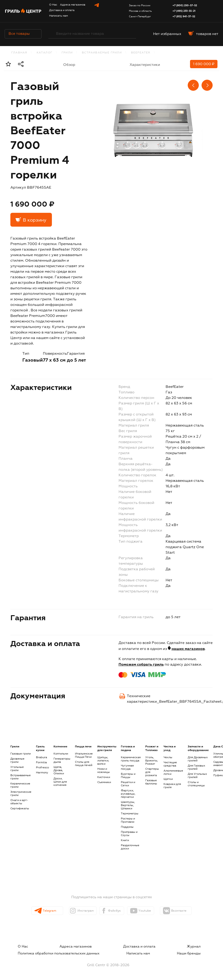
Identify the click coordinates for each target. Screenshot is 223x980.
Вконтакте (188, 911)
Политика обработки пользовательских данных (55, 952)
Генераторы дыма (62, 761)
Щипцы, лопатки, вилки (103, 761)
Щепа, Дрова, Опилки (59, 770)
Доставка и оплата (62, 10)
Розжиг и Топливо (152, 749)
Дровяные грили (17, 761)
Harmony (42, 773)
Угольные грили (17, 769)
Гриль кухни (40, 749)
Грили (67, 53)
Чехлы (168, 758)
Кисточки (104, 777)
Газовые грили (21, 754)
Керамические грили (20, 785)
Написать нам (58, 16)
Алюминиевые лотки (173, 772)
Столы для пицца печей (84, 764)
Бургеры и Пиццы (128, 776)
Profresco (42, 768)
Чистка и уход (170, 749)
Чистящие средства (170, 764)
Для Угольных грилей (197, 776)
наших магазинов (188, 649)
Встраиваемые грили (102, 53)
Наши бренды (195, 952)
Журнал (201, 947)
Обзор (69, 65)
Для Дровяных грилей (198, 759)
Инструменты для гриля (107, 749)
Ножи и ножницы (104, 771)
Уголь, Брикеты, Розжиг (152, 761)
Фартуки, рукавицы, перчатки (128, 794)
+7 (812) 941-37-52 (184, 16)
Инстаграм (80, 911)
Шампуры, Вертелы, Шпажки (128, 805)
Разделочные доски (130, 847)
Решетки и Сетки (128, 784)
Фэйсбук (115, 911)
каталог (45, 53)
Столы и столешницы (196, 784)
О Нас (53, 5)
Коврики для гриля (172, 786)
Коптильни (61, 754)
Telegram (44, 911)
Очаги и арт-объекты (19, 802)
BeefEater (141, 53)
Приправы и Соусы (129, 834)
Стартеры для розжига (152, 772)
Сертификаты (20, 809)
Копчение (60, 747)
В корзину (35, 220)
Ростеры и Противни (128, 820)
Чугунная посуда (127, 767)
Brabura (42, 758)
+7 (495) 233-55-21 (184, 11)
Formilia (41, 763)
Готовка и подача (128, 749)
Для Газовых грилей (196, 767)
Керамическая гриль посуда (131, 759)
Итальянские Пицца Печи (84, 755)
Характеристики (145, 65)
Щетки (168, 779)
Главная (19, 53)
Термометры (130, 814)
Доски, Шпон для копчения (60, 782)
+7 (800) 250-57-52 (185, 5)
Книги (125, 840)
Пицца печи (83, 747)
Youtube (151, 911)
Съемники (104, 782)
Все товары (23, 34)
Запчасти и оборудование (198, 749)
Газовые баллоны (151, 782)
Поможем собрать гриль (141, 665)
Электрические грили (21, 794)
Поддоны (127, 827)
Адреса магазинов (73, 5)
